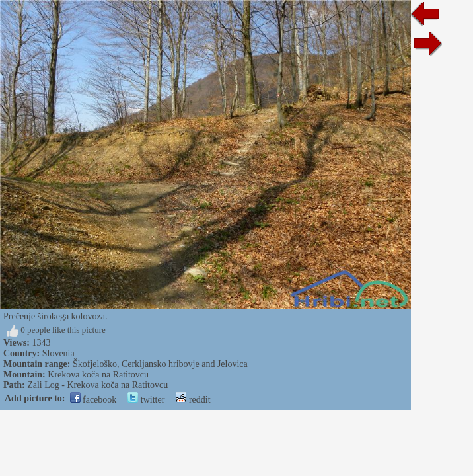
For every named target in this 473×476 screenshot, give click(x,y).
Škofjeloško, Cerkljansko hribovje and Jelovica (160, 364)
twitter (146, 400)
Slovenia (58, 353)
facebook (93, 400)
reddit (193, 400)
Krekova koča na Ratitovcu (98, 375)
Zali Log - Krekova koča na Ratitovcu (97, 385)
